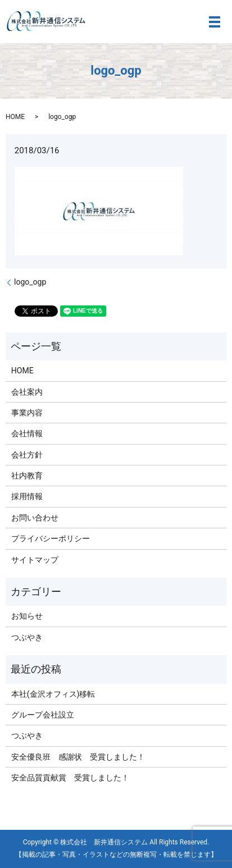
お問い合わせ (35, 518)
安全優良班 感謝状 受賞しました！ (78, 757)
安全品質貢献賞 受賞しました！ (70, 778)
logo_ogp (30, 282)
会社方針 (27, 455)
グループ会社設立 (43, 715)
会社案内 (27, 392)
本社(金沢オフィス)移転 (53, 694)
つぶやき (27, 637)
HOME (15, 117)
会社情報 (27, 433)
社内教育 (27, 476)
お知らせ (27, 616)
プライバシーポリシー (51, 538)
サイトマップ (35, 560)
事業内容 (27, 413)
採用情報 (27, 496)
